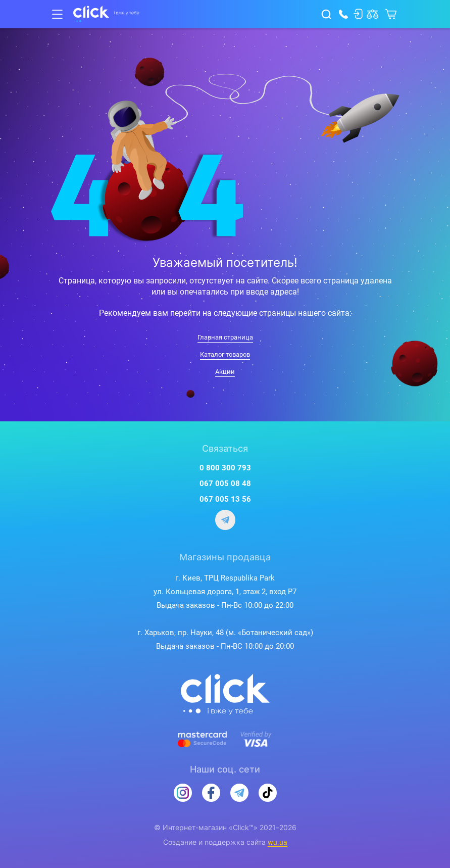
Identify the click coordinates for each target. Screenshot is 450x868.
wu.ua (278, 842)
